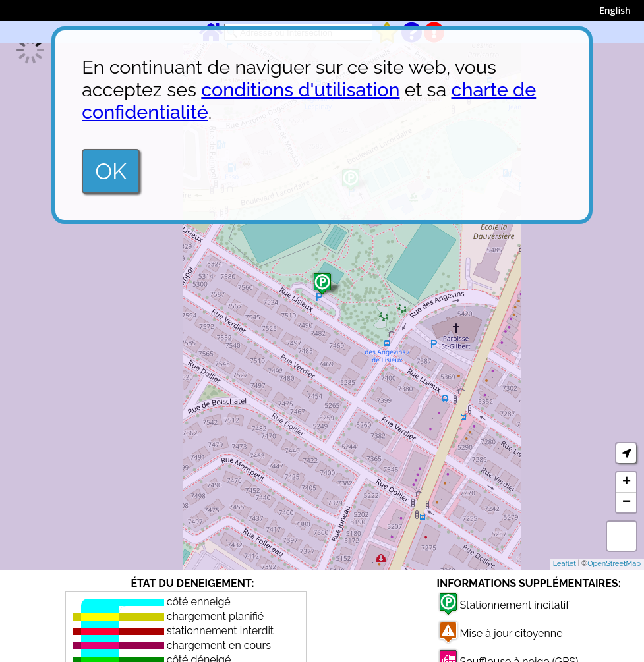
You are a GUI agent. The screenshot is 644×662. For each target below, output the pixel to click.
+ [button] (627, 482)
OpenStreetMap (614, 564)
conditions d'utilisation (300, 90)
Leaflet (565, 564)
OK (111, 171)
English (615, 10)
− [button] (627, 503)
